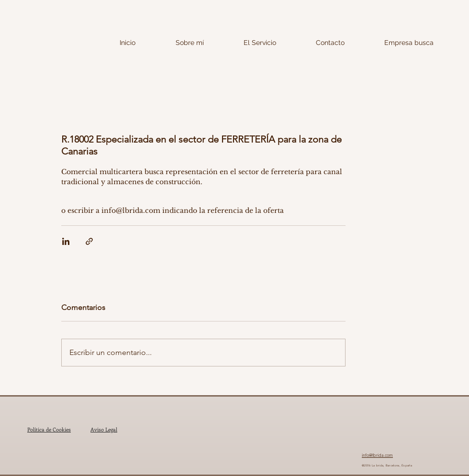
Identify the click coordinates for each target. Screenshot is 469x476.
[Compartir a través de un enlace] (89, 241)
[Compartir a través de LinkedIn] (66, 241)
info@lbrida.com (377, 455)
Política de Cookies (49, 429)
